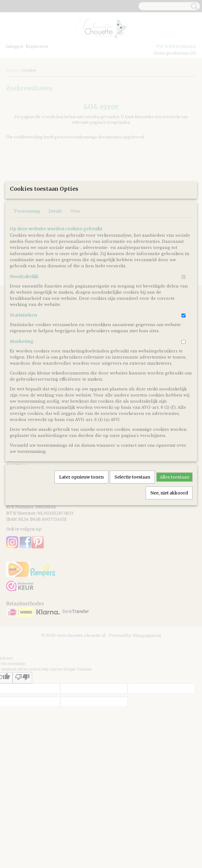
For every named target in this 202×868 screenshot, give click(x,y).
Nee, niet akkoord (169, 554)
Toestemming (27, 273)
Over (75, 273)
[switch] (183, 338)
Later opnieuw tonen (81, 539)
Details (55, 273)
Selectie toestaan (132, 539)
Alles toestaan (174, 539)
